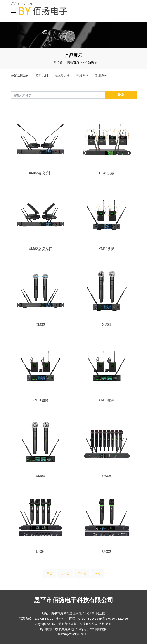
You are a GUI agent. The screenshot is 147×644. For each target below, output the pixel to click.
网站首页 (73, 62)
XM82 (40, 325)
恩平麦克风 (63, 629)
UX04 (40, 552)
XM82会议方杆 (40, 249)
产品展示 (91, 62)
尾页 (98, 573)
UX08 (107, 476)
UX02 (107, 552)
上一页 (65, 573)
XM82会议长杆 (40, 173)
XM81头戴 (107, 249)
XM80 (40, 476)
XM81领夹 (40, 400)
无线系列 (82, 76)
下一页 (82, 573)
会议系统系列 (20, 76)
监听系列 (42, 76)
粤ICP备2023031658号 (73, 634)
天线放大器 (62, 76)
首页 (50, 573)
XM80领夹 (107, 400)
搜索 (121, 95)
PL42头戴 (106, 173)
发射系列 (101, 76)
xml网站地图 (99, 629)
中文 (23, 4)
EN (30, 4)
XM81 (107, 325)
